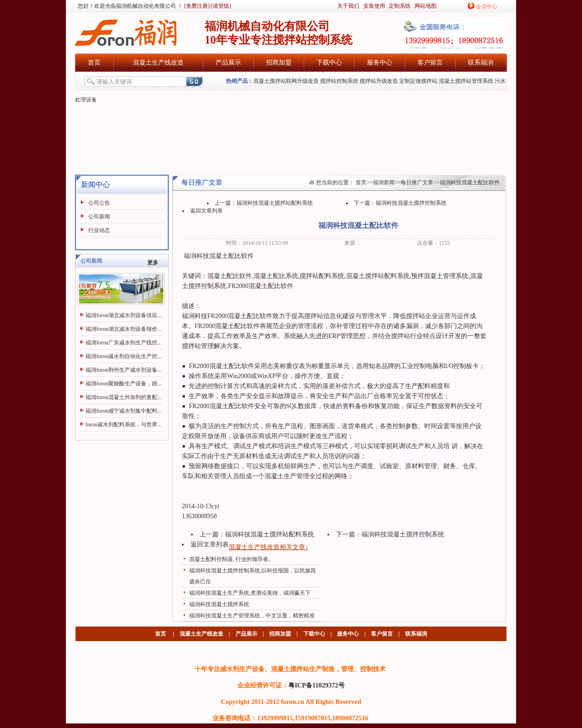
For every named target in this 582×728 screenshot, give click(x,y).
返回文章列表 (206, 211)
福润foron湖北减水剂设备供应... (123, 315)
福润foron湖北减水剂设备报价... (123, 329)
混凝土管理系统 (446, 276)
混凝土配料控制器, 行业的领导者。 (231, 559)
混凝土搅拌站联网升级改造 (286, 81)
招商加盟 (279, 63)
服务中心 (380, 63)
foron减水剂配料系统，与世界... (123, 425)
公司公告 (99, 203)
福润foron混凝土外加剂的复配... (123, 397)
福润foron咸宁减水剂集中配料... (123, 411)
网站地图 (426, 6)
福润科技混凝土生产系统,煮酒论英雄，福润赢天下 (250, 593)
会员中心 (487, 6)
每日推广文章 (417, 182)
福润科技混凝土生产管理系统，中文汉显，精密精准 (252, 616)
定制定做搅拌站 (418, 81)
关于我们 (348, 6)
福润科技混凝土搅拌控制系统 (411, 203)
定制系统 (400, 6)
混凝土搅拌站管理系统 (466, 81)
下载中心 (329, 63)
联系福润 (481, 63)
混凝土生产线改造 (158, 63)
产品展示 (228, 63)
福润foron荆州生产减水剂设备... (123, 370)
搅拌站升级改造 (379, 81)
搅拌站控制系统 (339, 81)
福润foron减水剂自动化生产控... (123, 356)
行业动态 (99, 230)
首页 (94, 63)
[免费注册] (196, 6)
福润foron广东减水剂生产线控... (123, 343)
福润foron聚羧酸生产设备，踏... (123, 384)
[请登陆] (221, 6)
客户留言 (430, 63)
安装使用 (374, 6)
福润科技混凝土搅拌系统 (219, 604)
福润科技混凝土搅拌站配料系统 (275, 203)
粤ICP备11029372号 (316, 685)
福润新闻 (384, 182)
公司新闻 (99, 217)
